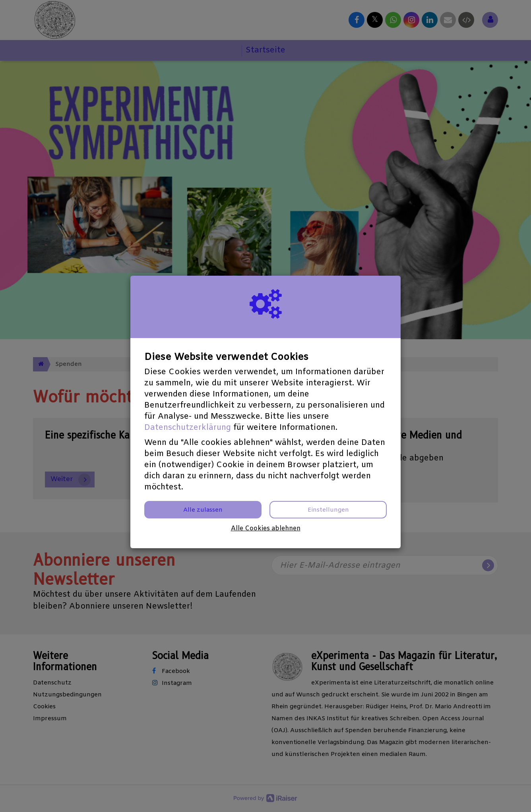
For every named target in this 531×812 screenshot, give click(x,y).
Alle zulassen (203, 510)
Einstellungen (328, 510)
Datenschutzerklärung (188, 428)
